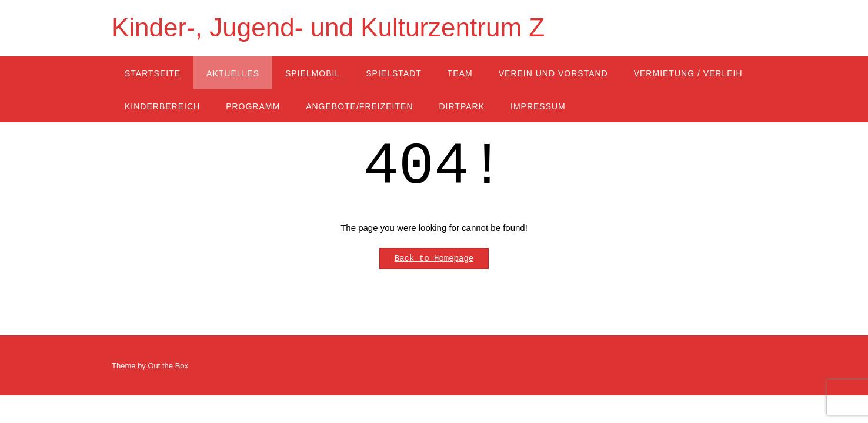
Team (460, 73)
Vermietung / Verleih (688, 73)
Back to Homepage (434, 258)
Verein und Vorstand (553, 73)
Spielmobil (313, 73)
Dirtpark (462, 106)
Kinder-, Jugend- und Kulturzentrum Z (328, 27)
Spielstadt (394, 73)
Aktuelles (233, 73)
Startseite (153, 73)
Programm (253, 106)
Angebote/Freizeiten (359, 106)
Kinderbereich (162, 106)
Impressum (538, 106)
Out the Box (168, 366)
